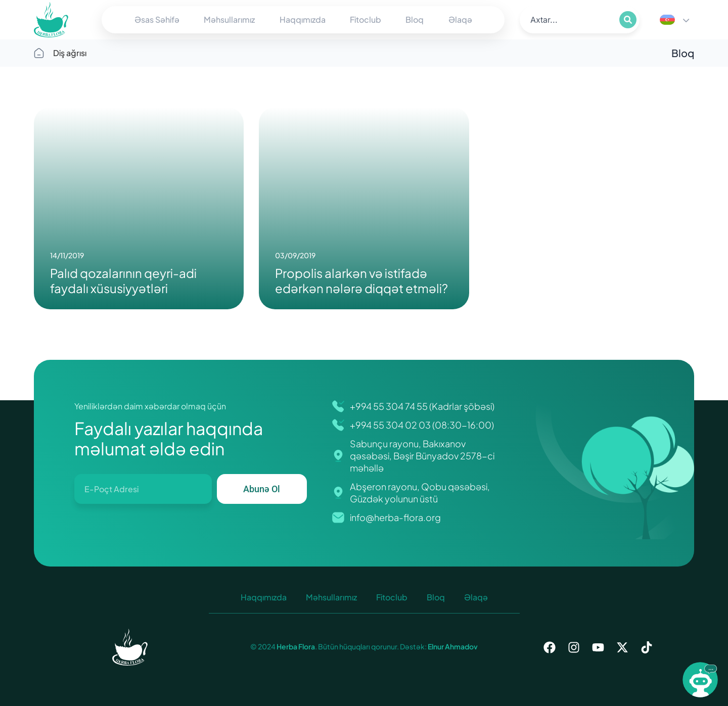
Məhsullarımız (229, 19)
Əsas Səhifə (157, 19)
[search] (568, 20)
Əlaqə (460, 19)
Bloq (415, 19)
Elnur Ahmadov (452, 646)
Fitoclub (366, 19)
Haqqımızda (303, 19)
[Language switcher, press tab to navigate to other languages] (674, 20)
